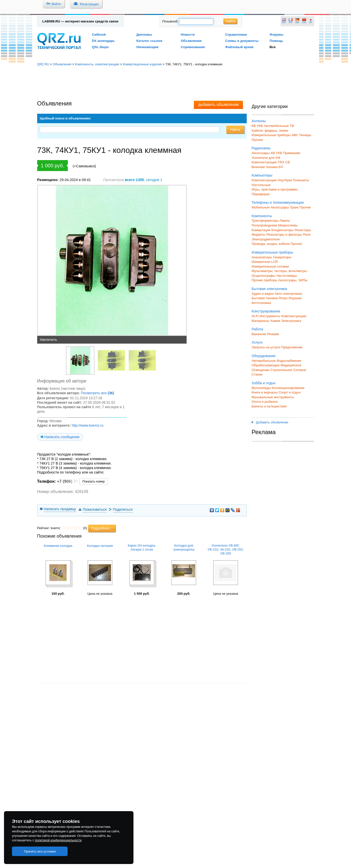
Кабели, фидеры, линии (270, 131)
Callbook (99, 35)
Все (273, 47)
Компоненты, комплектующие (97, 64)
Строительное (281, 370)
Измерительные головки (270, 266)
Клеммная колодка (58, 546)
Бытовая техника (265, 298)
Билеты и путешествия (269, 406)
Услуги (257, 342)
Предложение (292, 347)
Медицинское (291, 365)
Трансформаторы (265, 221)
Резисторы (303, 230)
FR (291, 22)
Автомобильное (264, 361)
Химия (275, 321)
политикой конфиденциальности (58, 840)
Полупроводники (265, 225)
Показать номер (94, 482)
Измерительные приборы (272, 252)
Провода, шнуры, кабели (271, 244)
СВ (288, 162)
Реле (307, 235)
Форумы (277, 35)
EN (284, 22)
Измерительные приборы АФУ (275, 135)
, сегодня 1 (143, 180)
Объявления (191, 41)
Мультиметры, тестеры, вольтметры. (280, 271)
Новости (188, 35)
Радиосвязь (261, 148)
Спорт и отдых (290, 392)
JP (311, 22)
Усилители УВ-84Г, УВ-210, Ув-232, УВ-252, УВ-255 (226, 549)
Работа (258, 329)
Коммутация (261, 230)
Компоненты (262, 216)
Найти (230, 21)
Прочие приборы (265, 280)
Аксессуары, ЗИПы (293, 280)
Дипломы (144, 35)
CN (304, 22)
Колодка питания (100, 546)
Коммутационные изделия (142, 64)
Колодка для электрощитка (184, 547)
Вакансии (259, 334)
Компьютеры (262, 175)
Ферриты (259, 235)
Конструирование (266, 311)
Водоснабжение (289, 361)
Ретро (283, 298)
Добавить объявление (270, 422)
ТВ (292, 126)
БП (281, 167)
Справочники (236, 35)
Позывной (170, 21)
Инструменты (270, 316)
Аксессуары (261, 153)
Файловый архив (239, 47)
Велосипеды (261, 388)
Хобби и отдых (264, 383)
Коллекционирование (288, 388)
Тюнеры (305, 135)
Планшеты (301, 180)
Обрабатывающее (266, 365)
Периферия (261, 194)
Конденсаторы (283, 230)
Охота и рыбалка (265, 402)
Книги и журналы (265, 392)
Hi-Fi (255, 316)
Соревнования (193, 47)
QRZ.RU (43, 64)
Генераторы (282, 257)
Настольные (261, 185)
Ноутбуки (285, 180)
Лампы (285, 221)
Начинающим (147, 47)
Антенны (259, 121)
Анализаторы (262, 257)
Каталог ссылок (149, 41)
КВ (254, 126)
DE (297, 22)
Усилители (260, 158)
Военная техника (265, 167)
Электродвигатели (266, 239)
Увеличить (48, 340)
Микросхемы (288, 225)
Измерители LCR (265, 262)
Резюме (273, 334)
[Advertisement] (176, 84)
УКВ (260, 126)
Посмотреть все (97, 393)
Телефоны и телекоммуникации (278, 202)
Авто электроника (289, 294)
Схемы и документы (242, 41)
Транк (294, 207)
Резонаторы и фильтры (284, 235)
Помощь (277, 41)
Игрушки (295, 298)
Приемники (292, 153)
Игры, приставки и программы (275, 189)
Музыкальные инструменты (273, 397)
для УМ (274, 158)
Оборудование (264, 356)
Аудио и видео (263, 294)
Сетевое (299, 370)
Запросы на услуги (266, 347)
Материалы (261, 321)
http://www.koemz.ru (87, 425)
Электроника (291, 321)
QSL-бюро (100, 47)
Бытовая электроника (269, 289)
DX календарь (104, 41)
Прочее (257, 140)
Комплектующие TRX (268, 162)
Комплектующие (264, 180)
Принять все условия (40, 851)
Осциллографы (264, 276)
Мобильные (261, 207)
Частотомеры (286, 276)
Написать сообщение (62, 437)
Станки (257, 374)
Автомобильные (276, 126)
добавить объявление (219, 105)
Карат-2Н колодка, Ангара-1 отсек (142, 547)
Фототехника (261, 303)
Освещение (261, 370)
